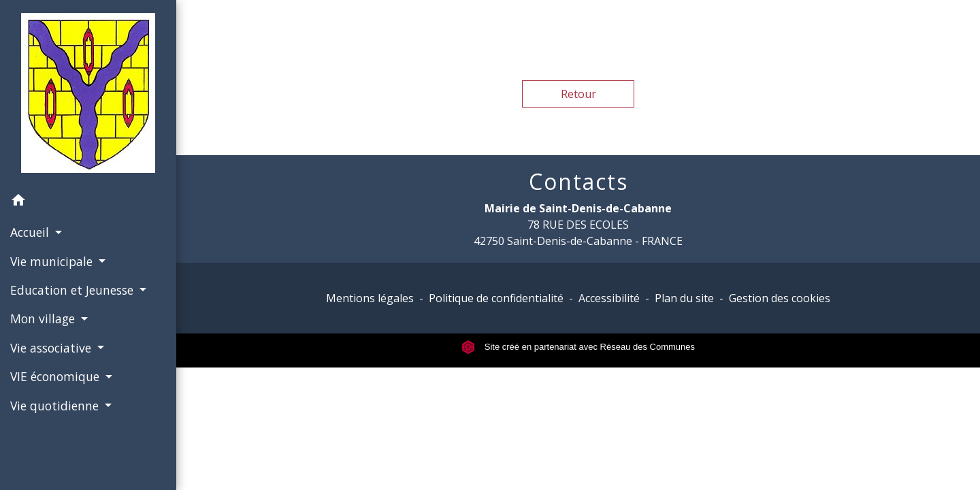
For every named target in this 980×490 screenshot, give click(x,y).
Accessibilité (609, 298)
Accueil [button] (31, 232)
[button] (88, 202)
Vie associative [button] (52, 348)
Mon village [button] (44, 318)
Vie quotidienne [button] (56, 406)
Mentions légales (370, 298)
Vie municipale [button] (53, 261)
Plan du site (684, 298)
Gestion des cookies (780, 298)
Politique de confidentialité (496, 298)
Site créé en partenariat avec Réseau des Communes (578, 347)
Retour (578, 94)
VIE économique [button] (56, 376)
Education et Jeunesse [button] (73, 290)
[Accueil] (88, 93)
